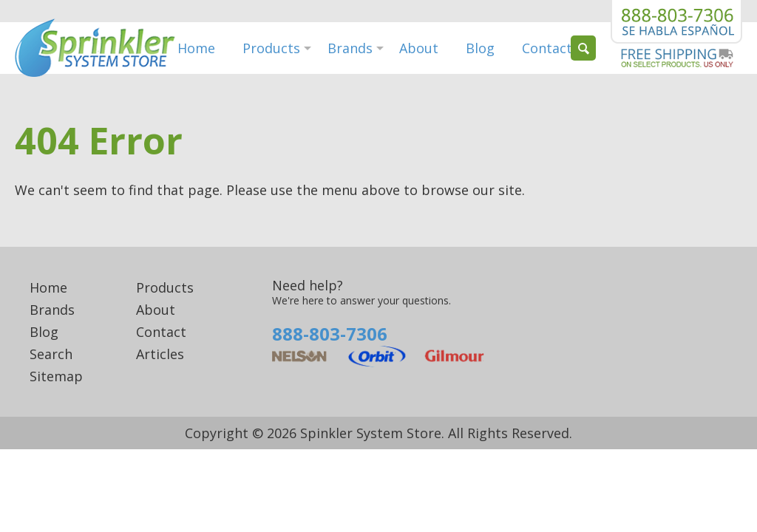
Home (196, 48)
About (419, 48)
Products (271, 48)
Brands (350, 48)
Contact (547, 48)
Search (51, 354)
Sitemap (56, 376)
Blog (480, 48)
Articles (160, 354)
